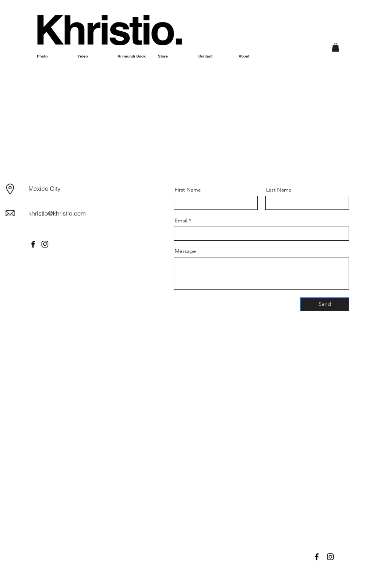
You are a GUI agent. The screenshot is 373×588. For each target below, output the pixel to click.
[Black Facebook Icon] (317, 557)
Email (181, 220)
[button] (336, 47)
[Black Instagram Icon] (330, 557)
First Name (188, 190)
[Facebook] (33, 244)
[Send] (325, 304)
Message (185, 251)
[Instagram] (45, 244)
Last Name (279, 190)
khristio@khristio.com (57, 213)
